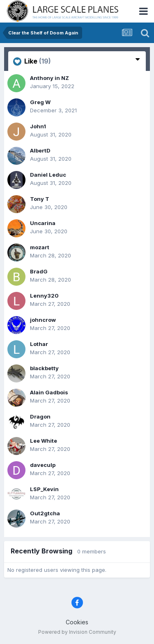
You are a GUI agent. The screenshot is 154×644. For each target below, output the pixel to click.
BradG (39, 271)
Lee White (44, 441)
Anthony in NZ (49, 78)
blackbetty (44, 368)
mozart (40, 247)
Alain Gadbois (49, 392)
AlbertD (40, 150)
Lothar (39, 344)
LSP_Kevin (44, 489)
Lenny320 (44, 296)
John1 (38, 126)
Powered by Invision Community (77, 632)
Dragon (40, 416)
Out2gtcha (45, 513)
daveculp (43, 465)
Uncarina (43, 223)
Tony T (40, 199)
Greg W (40, 102)
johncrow (43, 320)
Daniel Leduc (48, 175)
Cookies (77, 622)
